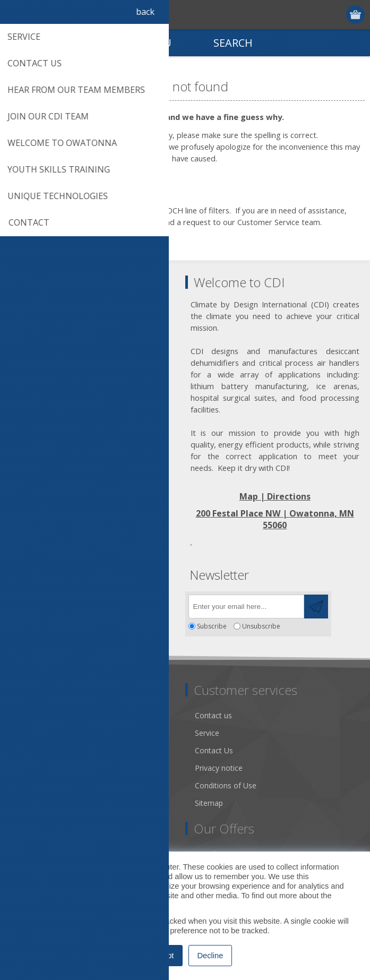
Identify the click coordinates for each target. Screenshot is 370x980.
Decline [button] (210, 956)
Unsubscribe (261, 626)
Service (207, 733)
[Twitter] (49, 603)
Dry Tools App (40, 715)
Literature (32, 785)
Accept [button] (162, 956)
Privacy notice (219, 768)
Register (315, 15)
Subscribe (212, 626)
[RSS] (107, 603)
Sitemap (209, 803)
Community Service (48, 750)
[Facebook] (20, 603)
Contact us (213, 715)
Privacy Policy (131, 905)
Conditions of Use (226, 785)
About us (30, 733)
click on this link (119, 222)
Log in (336, 15)
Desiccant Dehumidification (62, 768)
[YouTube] (78, 603)
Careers (28, 803)
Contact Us (214, 750)
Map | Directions (275, 496)
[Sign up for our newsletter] (246, 607)
